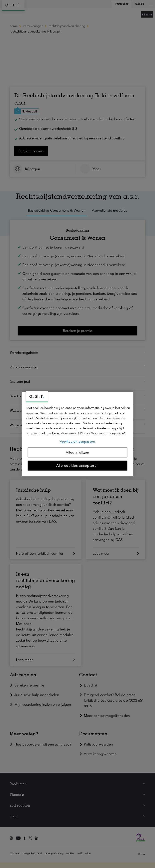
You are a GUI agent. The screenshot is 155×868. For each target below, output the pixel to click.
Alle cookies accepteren (78, 466)
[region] (77, 434)
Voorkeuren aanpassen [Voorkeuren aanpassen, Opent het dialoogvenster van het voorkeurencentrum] (77, 442)
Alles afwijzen (78, 453)
